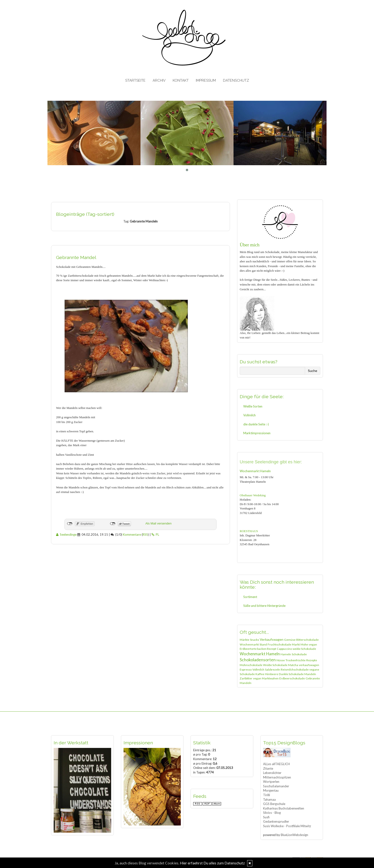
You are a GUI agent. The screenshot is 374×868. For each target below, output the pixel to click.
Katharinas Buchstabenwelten (284, 808)
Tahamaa (269, 799)
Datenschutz (236, 80)
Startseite (135, 80)
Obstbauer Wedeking (253, 495)
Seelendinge (66, 535)
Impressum (206, 80)
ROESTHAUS (249, 531)
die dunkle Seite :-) (256, 424)
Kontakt (181, 80)
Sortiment (250, 597)
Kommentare (132, 535)
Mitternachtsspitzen (277, 777)
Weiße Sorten (253, 406)
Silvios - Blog (272, 813)
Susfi (266, 817)
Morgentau (271, 790)
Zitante (268, 768)
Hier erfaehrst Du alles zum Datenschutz (212, 863)
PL (155, 535)
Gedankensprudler (276, 821)
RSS (145, 535)
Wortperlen (271, 782)
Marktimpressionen (257, 433)
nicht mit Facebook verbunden (70, 524)
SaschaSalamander (276, 786)
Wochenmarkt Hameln (255, 471)
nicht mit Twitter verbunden (113, 524)
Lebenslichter (272, 773)
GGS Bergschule (274, 804)
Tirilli (267, 795)
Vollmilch (249, 415)
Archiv (159, 80)
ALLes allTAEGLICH (276, 764)
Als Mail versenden (158, 523)
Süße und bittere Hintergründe (264, 606)
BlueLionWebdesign (294, 835)
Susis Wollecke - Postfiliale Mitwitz (287, 826)
